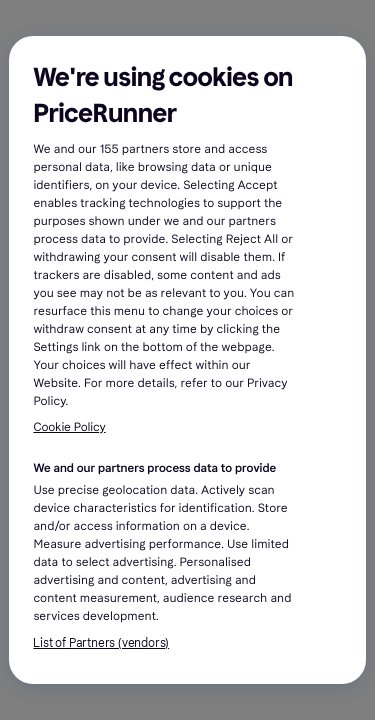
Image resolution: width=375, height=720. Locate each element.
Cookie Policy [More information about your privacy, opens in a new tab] (69, 428)
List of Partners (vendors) (101, 643)
